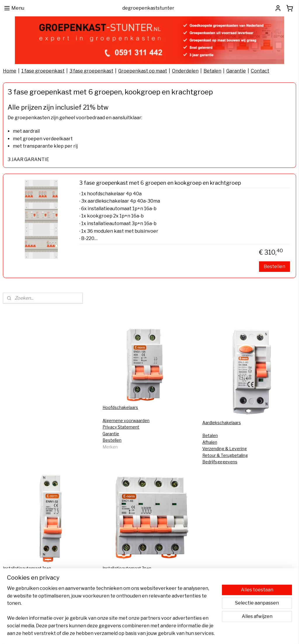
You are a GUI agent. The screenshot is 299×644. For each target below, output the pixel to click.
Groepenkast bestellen (125, 588)
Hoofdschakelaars (120, 407)
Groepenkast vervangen (126, 581)
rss (147, 633)
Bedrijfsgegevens (220, 462)
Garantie (236, 71)
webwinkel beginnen (167, 633)
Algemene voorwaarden (126, 421)
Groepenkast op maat (143, 71)
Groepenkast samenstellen (129, 594)
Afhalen (210, 442)
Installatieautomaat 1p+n (27, 568)
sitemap (137, 633)
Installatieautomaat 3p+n (127, 568)
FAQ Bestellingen (20, 588)
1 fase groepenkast (43, 71)
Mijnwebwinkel (214, 633)
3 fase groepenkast (91, 71)
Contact (260, 71)
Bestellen (274, 266)
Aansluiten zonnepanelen (27, 594)
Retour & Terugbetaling (225, 455)
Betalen (212, 71)
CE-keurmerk (16, 581)
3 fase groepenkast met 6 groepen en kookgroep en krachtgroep (160, 183)
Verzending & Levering (225, 449)
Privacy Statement (121, 427)
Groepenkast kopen (122, 601)
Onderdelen (185, 71)
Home (10, 71)
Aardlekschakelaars (222, 423)
